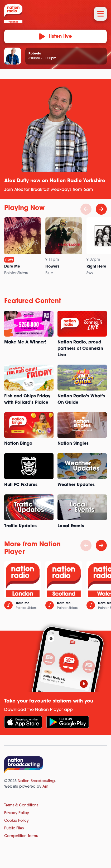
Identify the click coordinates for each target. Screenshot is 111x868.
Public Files (14, 828)
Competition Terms (21, 836)
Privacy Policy (17, 813)
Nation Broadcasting (36, 781)
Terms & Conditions (21, 805)
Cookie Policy (16, 821)
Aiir (45, 787)
